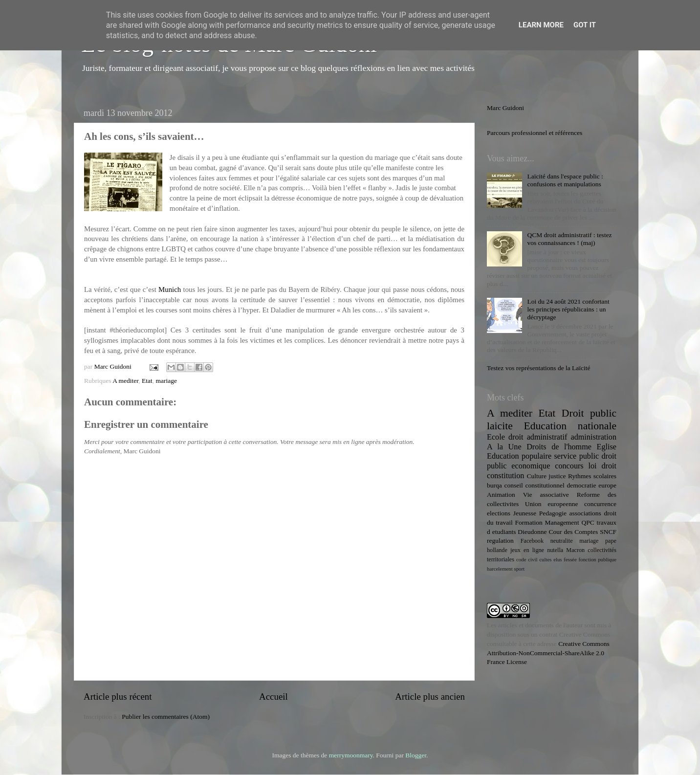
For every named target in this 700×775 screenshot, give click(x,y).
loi (593, 466)
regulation (500, 541)
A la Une (504, 447)
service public (576, 456)
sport (519, 569)
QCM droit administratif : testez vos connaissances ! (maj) (569, 239)
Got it (585, 25)
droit (609, 466)
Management (562, 522)
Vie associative (546, 495)
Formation (528, 522)
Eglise (607, 447)
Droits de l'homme (559, 447)
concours (569, 466)
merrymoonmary (351, 755)
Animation (501, 495)
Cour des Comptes (573, 532)
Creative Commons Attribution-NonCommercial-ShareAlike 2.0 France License (548, 653)
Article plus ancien (430, 697)
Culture (536, 476)
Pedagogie (553, 513)
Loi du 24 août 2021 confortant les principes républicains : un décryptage (568, 309)
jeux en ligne (527, 550)
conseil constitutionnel (535, 485)
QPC (588, 522)
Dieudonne (532, 532)
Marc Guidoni (505, 108)
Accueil (273, 697)
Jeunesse (525, 513)
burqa (494, 485)
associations (585, 513)
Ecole (496, 437)
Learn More (541, 25)
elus (558, 559)
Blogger (416, 755)
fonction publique (597, 559)
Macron (575, 550)
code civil (527, 559)
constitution (505, 476)
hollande (497, 550)
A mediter (125, 381)
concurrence (600, 504)
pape (611, 541)
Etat (147, 381)
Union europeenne (552, 504)
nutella (555, 550)
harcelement (500, 569)
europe (607, 485)
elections (499, 513)
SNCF (608, 532)
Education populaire (519, 456)
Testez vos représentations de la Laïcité (539, 368)
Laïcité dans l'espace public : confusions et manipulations (565, 180)
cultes (545, 559)
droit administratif (538, 437)
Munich (170, 289)
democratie (582, 485)
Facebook (532, 541)
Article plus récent (118, 697)
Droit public (589, 413)
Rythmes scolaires (592, 476)
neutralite (562, 541)
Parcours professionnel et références (535, 133)
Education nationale (570, 426)
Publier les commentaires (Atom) (166, 717)
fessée (570, 559)
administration (593, 437)
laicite (500, 426)
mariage (166, 381)
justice (557, 476)
